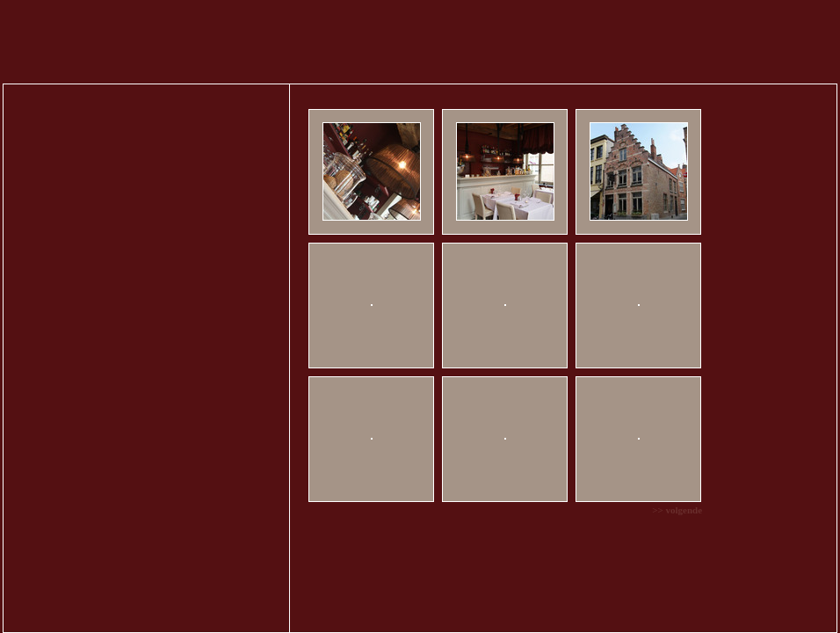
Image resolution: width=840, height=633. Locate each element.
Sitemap (701, 543)
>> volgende (616, 488)
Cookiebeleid (427, 608)
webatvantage (811, 557)
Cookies (739, 543)
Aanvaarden (783, 609)
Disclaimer (817, 543)
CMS (763, 557)
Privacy (775, 543)
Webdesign (723, 557)
